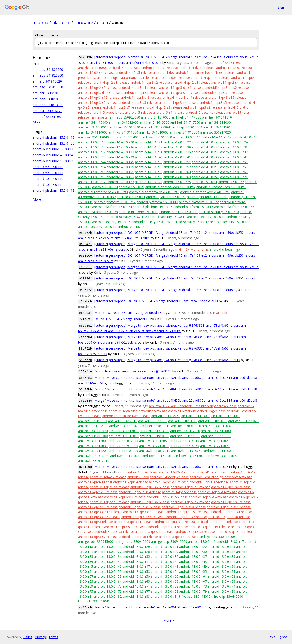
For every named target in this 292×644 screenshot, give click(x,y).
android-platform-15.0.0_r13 (54, 137)
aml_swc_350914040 (93, 137)
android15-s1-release (169, 112)
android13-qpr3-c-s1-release (140, 507)
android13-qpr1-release (131, 482)
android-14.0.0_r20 (120, 142)
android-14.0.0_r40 (149, 157)
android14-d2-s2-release (197, 68)
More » (169, 620)
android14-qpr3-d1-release (138, 88)
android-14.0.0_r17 (215, 137)
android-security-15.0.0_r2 (167, 217)
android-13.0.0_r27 (108, 552)
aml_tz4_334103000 (123, 451)
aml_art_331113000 (196, 416)
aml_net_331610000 (216, 431)
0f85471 (85, 244)
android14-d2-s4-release (96, 73)
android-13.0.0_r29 (165, 552)
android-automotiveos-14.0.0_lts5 (154, 192)
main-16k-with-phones (192, 249)
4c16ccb (85, 607)
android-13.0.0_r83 (136, 596)
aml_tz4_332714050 (184, 446)
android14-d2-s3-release (234, 68)
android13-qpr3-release (96, 522)
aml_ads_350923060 (125, 117)
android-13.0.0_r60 (165, 576)
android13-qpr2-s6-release (150, 502)
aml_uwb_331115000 (219, 451)
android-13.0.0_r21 (165, 547)
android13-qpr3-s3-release (114, 532)
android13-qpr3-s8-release (138, 537)
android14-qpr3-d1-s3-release (100, 93)
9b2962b (85, 233)
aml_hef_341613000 (154, 122)
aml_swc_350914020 (215, 132)
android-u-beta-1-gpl (225, 249)
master (103, 117)
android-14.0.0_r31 (234, 147)
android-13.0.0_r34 (108, 556)
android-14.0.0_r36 (205, 152)
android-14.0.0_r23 (205, 142)
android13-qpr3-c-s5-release (99, 517)
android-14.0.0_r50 (149, 162)
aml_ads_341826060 (48, 70)
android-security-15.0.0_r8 (229, 222)
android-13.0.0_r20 (136, 547)
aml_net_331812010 (124, 436)
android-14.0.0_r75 (177, 182)
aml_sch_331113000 (216, 436)
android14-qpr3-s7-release (122, 107)
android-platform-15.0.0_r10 (208, 197)
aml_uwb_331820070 (222, 456)
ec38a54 (85, 313)
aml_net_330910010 (186, 426)
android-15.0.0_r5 (132, 187)
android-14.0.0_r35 (177, 152)
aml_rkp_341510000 (154, 132)
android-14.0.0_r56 (149, 167)
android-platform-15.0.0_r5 (153, 207)
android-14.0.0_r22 (177, 142)
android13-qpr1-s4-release (110, 487)
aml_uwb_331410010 (126, 456)
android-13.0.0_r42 (165, 562)
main (36, 64)
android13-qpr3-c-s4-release (231, 512)
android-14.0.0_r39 (120, 157)
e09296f (85, 278)
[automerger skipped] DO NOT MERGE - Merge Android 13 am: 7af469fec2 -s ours (156, 301)
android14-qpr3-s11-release (222, 93)
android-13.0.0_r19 (108, 547)
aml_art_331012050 (166, 416)
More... (38, 122)
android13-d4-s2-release (108, 477)
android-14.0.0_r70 (205, 177)
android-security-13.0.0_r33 (53, 149)
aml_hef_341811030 (48, 117)
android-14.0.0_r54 (92, 167)
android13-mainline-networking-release (138, 411)
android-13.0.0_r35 (136, 556)
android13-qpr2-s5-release (110, 502)
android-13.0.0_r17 (230, 542)
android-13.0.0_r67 (193, 581)
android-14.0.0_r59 (234, 167)
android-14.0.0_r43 (234, 157)
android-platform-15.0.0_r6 (193, 207)
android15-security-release (205, 112)
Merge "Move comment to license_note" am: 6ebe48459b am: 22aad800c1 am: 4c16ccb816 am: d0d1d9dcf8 (176, 389)
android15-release (138, 112)
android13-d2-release (142, 472)
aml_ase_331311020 (124, 426)
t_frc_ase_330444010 (195, 596)
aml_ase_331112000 (93, 426)
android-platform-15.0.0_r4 (112, 207)
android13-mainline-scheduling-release (197, 411)
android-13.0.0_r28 (136, 552)
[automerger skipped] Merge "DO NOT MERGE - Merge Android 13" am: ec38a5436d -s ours (164, 290)
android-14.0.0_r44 (92, 162)
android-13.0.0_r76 (108, 591)
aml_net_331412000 (185, 431)
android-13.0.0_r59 (136, 576)
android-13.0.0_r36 (165, 556)
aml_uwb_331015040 (187, 451)
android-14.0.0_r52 (205, 162)
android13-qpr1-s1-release (169, 482)
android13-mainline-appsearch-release (208, 406)
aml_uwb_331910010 (94, 461)
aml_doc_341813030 (48, 105)
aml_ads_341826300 (48, 75)
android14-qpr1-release (172, 78)
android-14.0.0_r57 (177, 167)
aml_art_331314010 (226, 416)
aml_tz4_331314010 (184, 441)
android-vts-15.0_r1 (132, 227)
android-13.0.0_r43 (193, 562)
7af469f (85, 319)
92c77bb (85, 389)
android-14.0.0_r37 (234, 152)
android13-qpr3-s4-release (155, 532)
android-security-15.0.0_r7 (190, 222)
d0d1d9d (85, 467)
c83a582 (85, 326)
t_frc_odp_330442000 (227, 596)
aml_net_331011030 (217, 426)
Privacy (40, 637)
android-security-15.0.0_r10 (219, 212)
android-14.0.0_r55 (120, 167)
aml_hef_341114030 (186, 117)
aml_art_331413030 (93, 421)
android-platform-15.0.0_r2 (199, 202)
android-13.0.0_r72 (165, 586)
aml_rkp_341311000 (123, 132)
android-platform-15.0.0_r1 (166, 197)
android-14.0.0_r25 (92, 147)
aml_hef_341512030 (124, 122)
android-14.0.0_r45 (120, 162)
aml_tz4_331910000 (123, 446)
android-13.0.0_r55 (193, 571)
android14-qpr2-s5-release (98, 88)
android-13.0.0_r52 (108, 571)
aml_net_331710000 (93, 436)
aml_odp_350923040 (156, 127)
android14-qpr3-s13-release (141, 97)
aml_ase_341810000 (48, 87)
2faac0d (85, 337)
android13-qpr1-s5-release (150, 487)
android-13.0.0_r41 (136, 562)
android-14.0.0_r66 (92, 177)
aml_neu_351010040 (125, 127)
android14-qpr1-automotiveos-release (126, 78)
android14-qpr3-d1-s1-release (181, 88)
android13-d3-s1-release (177, 472)
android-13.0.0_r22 (193, 547)
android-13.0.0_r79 (193, 591)
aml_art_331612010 (123, 421)
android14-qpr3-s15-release (226, 97)
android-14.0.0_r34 (149, 152)
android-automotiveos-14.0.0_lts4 (103, 192)
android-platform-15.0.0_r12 (54, 190)
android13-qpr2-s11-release (125, 497)
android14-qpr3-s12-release (99, 97)
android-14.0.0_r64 (205, 172)
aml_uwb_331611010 (158, 456)
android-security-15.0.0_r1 (179, 212)
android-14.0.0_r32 (92, 152)
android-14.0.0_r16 (187, 137)
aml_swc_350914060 (125, 137)
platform (61, 22)
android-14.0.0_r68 (149, 177)
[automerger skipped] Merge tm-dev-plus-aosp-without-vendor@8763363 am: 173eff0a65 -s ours (167, 360)
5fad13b (85, 57)
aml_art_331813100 (213, 421)
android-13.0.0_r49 (193, 566)
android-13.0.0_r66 (165, 581)
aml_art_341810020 (47, 81)
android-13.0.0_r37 (193, 556)
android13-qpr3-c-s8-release (229, 517)
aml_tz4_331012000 (93, 441)
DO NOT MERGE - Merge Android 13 (122, 319)
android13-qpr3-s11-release (217, 522)
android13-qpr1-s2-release (209, 482)
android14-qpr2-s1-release (110, 82)
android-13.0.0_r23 (221, 547)
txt (273, 637)
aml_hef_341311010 (217, 117)
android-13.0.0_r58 (108, 576)
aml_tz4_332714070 (215, 446)
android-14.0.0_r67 (120, 177)
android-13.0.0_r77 (136, 591)
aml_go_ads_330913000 (217, 537)
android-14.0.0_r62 (149, 172)
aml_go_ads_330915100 (132, 542)
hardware (84, 22)
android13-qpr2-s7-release (190, 502)
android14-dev (164, 73)
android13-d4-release (213, 472)
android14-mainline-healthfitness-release (206, 73)
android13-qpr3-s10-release (175, 522)
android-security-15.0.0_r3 (206, 217)
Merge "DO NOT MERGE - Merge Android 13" (129, 313)
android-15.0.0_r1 (205, 182)
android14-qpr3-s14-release (183, 97)
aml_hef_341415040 (93, 122)
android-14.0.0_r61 (120, 172)
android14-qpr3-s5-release (219, 102)
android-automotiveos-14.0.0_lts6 (205, 192)
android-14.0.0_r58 (205, 167)
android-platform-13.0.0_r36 (54, 143)
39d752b (85, 349)
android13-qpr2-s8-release (231, 502)
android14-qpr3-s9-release (203, 107)
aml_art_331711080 (153, 421)
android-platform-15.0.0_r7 (234, 207)
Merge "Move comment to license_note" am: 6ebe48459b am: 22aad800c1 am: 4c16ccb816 (163, 467)
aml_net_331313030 (154, 431)
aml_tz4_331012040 (123, 441)
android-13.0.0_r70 (108, 586)
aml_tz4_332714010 (164, 406)
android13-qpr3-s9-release (179, 537)
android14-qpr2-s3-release (190, 82)
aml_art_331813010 (183, 421)
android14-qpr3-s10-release (180, 93)
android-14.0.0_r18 (244, 137)
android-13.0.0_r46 (108, 566)
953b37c (85, 290)
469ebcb (85, 301)
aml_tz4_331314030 (93, 446)
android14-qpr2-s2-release (150, 82)
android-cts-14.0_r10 (48, 179)
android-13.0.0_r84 (165, 596)
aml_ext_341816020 (48, 111)
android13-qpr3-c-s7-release (186, 517)
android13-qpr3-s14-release (167, 527)
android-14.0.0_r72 (92, 182)
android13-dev (138, 477)
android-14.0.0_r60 (92, 172)
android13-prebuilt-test (95, 482)
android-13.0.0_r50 (221, 566)
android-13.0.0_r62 (221, 576)
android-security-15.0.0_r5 (111, 222)
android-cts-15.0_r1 (131, 197)
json (284, 637)
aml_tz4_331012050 (154, 441)
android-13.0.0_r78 (165, 591)
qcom (103, 22)
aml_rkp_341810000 (93, 68)
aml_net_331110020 (93, 431)
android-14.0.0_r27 (149, 147)
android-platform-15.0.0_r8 (98, 212)
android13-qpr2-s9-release (98, 507)
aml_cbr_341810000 (48, 93)
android (41, 22)
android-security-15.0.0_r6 (151, 222)
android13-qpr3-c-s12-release (100, 512)
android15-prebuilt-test (107, 112)
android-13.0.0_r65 (136, 581)
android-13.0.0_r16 (202, 542)
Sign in (283, 7)
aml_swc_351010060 (157, 137)
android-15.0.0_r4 (105, 187)
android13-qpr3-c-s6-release (142, 517)
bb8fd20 (85, 360)
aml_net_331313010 (124, 431)
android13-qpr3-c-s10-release (184, 507)
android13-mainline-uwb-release (126, 416)
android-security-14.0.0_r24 (53, 155)
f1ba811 (85, 267)
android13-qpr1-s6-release (190, 487)
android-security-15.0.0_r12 (53, 161)
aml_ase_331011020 (243, 421)
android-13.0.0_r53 (136, 571)
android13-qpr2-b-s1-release (140, 492)
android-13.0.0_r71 (136, 586)
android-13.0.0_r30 (193, 552)
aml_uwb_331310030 (94, 456)
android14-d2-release (125, 68)
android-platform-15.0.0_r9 (139, 212)
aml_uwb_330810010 (155, 451)
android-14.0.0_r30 (205, 147)
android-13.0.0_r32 (221, 552)
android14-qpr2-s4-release (231, 82)
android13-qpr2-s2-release (208, 497)
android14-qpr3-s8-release (163, 107)
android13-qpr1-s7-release (231, 487)
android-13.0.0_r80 (221, 591)
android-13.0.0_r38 (221, 556)
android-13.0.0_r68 (221, 581)
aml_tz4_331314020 (215, 441)
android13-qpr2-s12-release (167, 497)
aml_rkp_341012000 (187, 127)
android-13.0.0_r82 (108, 596)
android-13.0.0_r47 (136, 566)
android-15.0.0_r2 (231, 182)
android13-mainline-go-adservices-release (221, 477)
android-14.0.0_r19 (92, 142)
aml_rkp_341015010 (218, 127)
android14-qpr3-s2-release (98, 102)
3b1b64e (85, 401)
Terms (53, 637)
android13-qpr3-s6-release (236, 532)
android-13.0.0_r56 (221, 571)
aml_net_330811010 (155, 426)
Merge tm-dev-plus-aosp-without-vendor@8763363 (133, 371)
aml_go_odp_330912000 (169, 542)
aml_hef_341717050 (185, 122)
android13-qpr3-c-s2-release (144, 512)
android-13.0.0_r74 (221, 586)
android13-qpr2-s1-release (217, 492)
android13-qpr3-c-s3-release (187, 512)
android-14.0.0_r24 (234, 142)
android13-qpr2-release (179, 492)
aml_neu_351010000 (93, 127)
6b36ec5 (85, 378)
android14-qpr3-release (141, 93)
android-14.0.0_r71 (234, 177)
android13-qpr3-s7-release (98, 537)
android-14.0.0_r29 (177, 147)
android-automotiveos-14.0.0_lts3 (221, 187)
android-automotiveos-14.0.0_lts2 (170, 187)
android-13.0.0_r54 (165, 571)
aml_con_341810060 (48, 99)
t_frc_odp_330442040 (94, 601)
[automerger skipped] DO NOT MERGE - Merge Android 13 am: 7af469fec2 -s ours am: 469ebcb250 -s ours (175, 278)
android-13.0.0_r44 (221, 562)
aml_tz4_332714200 (93, 451)
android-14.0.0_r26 (120, 147)
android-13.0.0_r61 (193, 576)
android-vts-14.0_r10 (48, 167)
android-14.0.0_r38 (92, 157)
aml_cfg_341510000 (156, 117)
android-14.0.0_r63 (177, 172)
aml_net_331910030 (154, 436)
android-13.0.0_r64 (108, 581)
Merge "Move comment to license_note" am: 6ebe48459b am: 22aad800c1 (151, 607)
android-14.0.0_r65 (234, 172)
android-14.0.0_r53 (234, 162)
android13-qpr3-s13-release (125, 527)
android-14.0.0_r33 (120, 152)
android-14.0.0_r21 (149, 142)
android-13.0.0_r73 (193, 586)
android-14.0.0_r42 (205, 157)
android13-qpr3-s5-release (195, 532)
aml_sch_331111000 (185, 436)
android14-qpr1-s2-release (211, 78)
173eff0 (85, 371)
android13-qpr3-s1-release (134, 522)
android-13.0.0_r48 (165, 566)
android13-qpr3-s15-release (209, 527)
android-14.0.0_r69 (177, 177)
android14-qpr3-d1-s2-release (227, 88)
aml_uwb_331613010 (190, 456)
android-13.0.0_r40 (108, 562)
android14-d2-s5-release (134, 73)
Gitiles (28, 637)
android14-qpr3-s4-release (179, 102)
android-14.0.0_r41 (177, 157)
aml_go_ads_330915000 (96, 542)
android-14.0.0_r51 (177, 162)
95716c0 (85, 256)
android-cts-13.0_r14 (48, 185)
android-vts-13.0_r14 (48, 173)
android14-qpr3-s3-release (138, 102)
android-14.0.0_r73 (120, 182)
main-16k (220, 313)
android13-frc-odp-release (169, 477)
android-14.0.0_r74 (149, 182)
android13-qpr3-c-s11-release (229, 507)
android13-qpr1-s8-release (98, 492)
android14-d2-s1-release (160, 68)
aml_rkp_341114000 (93, 132)
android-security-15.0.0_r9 (97, 227)
